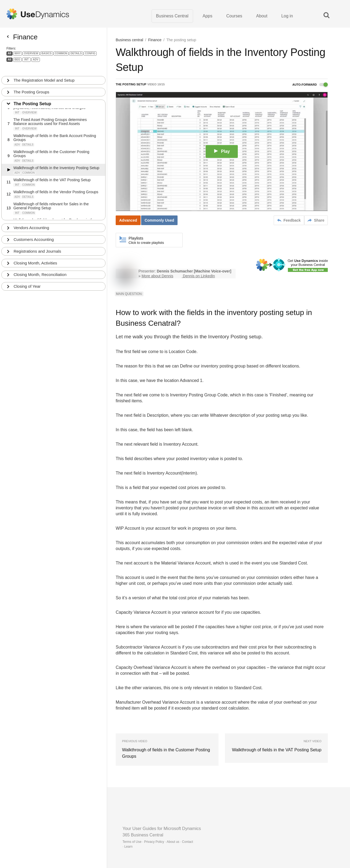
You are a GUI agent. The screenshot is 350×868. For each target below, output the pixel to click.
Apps (208, 16)
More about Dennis (157, 276)
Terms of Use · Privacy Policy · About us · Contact (158, 842)
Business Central (172, 16)
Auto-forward (310, 85)
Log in (287, 16)
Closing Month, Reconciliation (40, 271)
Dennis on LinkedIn (199, 276)
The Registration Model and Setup (44, 76)
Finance (155, 40)
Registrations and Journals (37, 247)
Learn (128, 847)
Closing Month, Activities (35, 259)
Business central (129, 40)
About (262, 16)
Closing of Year (27, 283)
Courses (234, 16)
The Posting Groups (31, 88)
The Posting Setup (32, 100)
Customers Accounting (34, 235)
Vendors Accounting (31, 224)
